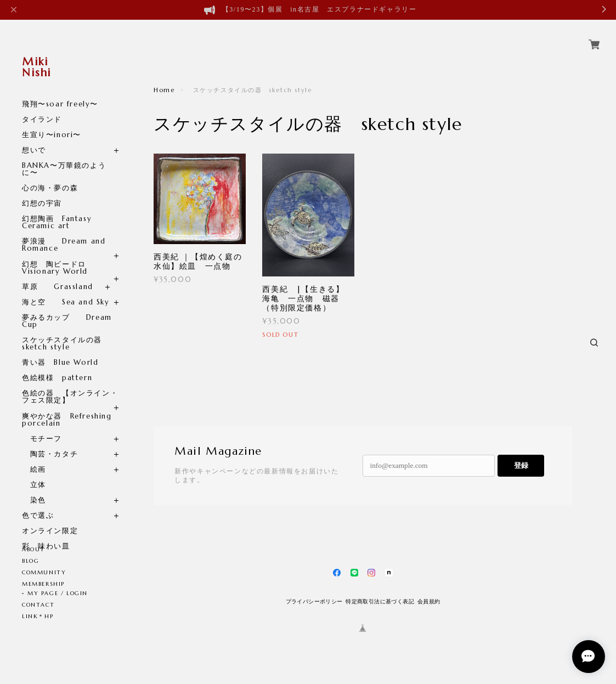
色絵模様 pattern (57, 365)
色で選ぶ (38, 503)
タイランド (42, 107)
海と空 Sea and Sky (66, 289)
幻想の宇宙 (46, 191)
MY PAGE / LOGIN (58, 593)
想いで (34, 137)
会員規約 (429, 601)
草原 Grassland (58, 274)
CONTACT (38, 605)
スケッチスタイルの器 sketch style (66, 331)
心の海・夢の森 (54, 175)
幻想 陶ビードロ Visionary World (60, 255)
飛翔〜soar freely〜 (60, 91)
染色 (34, 487)
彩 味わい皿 (46, 533)
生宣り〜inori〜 (52, 122)
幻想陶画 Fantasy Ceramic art (57, 210)
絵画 (34, 457)
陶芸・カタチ (50, 441)
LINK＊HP (38, 616)
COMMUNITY (44, 572)
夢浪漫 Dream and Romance (64, 232)
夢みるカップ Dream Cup (67, 308)
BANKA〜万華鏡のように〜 (64, 156)
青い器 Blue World (60, 350)
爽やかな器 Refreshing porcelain (67, 407)
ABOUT (33, 549)
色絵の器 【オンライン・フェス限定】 (70, 384)
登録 (521, 465)
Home (164, 90)
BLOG (30, 561)
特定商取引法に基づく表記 (380, 601)
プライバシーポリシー (314, 601)
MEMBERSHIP (43, 584)
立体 (34, 472)
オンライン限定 (50, 518)
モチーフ (42, 426)
